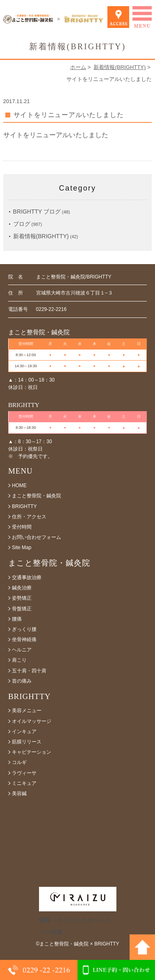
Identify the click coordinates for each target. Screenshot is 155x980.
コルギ (19, 762)
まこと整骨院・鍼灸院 (36, 496)
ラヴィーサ (24, 773)
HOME (19, 485)
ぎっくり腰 (24, 629)
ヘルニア (22, 650)
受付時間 (22, 527)
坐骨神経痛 (24, 640)
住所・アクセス (29, 517)
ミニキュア (24, 783)
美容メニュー (27, 711)
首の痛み (22, 681)
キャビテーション (32, 752)
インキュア (24, 732)
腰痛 (17, 619)
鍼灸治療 (22, 588)
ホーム (78, 67)
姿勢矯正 (22, 598)
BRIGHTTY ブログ (37, 212)
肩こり (19, 660)
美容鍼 (19, 794)
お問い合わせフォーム (36, 537)
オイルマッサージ (32, 721)
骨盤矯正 (22, 609)
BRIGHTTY (24, 506)
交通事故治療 (27, 577)
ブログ (22, 224)
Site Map (22, 548)
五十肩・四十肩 (29, 671)
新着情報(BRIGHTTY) (120, 67)
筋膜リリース (27, 742)
